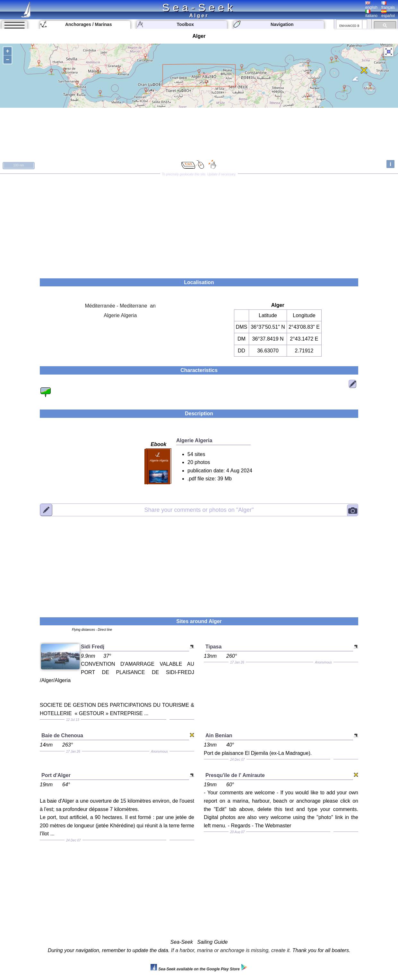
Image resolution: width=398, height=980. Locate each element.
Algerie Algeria (120, 315)
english (371, 5)
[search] (349, 26)
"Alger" (199, 510)
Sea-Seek (199, 7)
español (388, 14)
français (388, 5)
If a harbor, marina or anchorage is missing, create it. (231, 950)
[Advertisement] (199, 224)
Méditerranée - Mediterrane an (120, 306)
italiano (371, 14)
